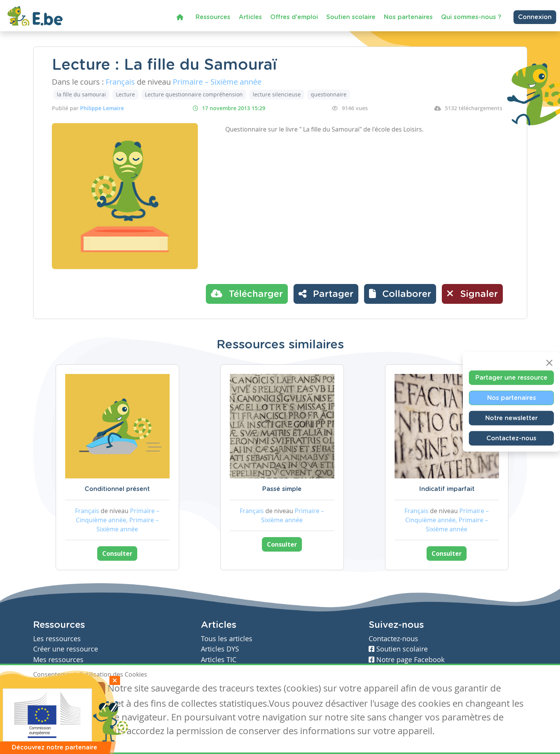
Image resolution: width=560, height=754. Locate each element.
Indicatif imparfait (447, 489)
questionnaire (329, 94)
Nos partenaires (408, 17)
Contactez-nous (511, 438)
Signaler (472, 294)
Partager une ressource (511, 378)
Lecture (125, 94)
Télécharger (247, 294)
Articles (250, 17)
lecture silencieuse (277, 94)
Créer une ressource (66, 649)
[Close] (549, 363)
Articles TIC (219, 660)
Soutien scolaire (351, 17)
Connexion (535, 17)
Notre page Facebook (407, 660)
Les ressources (57, 639)
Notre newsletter (511, 418)
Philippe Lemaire (102, 108)
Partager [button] (326, 294)
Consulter (117, 553)
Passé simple (282, 489)
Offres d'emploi (294, 17)
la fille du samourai (81, 94)
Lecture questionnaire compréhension (194, 94)
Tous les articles (227, 639)
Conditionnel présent (117, 489)
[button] (400, 294)
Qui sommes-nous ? (471, 17)
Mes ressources (58, 660)
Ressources (213, 17)
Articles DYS (220, 649)
